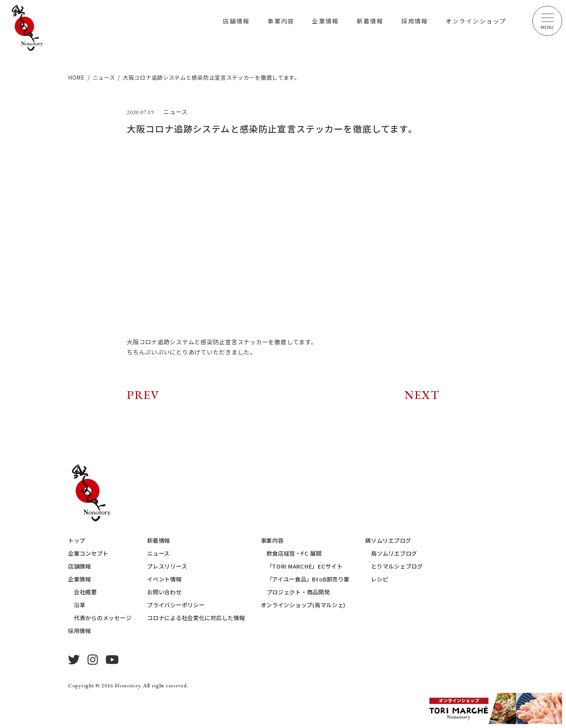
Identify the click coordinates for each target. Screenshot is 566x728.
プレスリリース (173, 566)
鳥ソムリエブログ (412, 553)
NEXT (422, 395)
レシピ (397, 579)
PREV (143, 395)
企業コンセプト (90, 553)
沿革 (80, 605)
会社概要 (86, 592)
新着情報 (370, 21)
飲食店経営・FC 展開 (306, 553)
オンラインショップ (476, 21)
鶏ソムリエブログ (407, 540)
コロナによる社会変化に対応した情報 (204, 618)
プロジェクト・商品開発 (311, 592)
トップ (77, 540)
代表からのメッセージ (105, 618)
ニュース (163, 553)
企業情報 (325, 21)
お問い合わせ (170, 592)
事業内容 (281, 21)
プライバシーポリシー (182, 605)
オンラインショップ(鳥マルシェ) (317, 605)
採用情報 (415, 21)
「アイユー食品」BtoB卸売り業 (322, 579)
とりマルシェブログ (416, 566)
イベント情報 (170, 579)
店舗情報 (236, 21)
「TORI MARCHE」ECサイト (318, 566)
